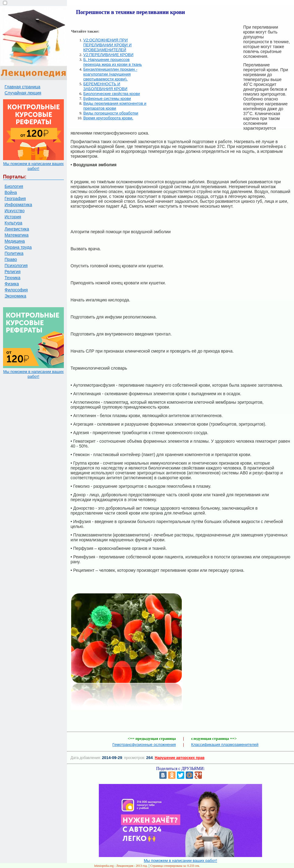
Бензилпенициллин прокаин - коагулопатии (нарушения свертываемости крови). (110, 74)
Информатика (18, 205)
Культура (13, 223)
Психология (16, 265)
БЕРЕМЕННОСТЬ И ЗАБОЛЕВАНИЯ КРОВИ (105, 86)
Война (11, 192)
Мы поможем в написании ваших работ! (33, 166)
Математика (17, 235)
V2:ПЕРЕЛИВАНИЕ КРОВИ (108, 55)
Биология (14, 186)
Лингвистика (17, 229)
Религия (13, 272)
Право (11, 259)
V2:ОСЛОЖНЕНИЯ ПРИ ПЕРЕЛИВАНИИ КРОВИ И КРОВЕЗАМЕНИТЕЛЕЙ (107, 45)
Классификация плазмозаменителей (225, 745)
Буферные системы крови (107, 98)
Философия (16, 290)
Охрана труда (18, 247)
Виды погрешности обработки (111, 113)
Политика (14, 253)
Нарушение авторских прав (180, 758)
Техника (12, 278)
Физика (12, 284)
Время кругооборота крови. (108, 118)
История (13, 217)
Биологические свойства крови (112, 94)
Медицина (15, 241)
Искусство (15, 211)
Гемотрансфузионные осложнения (144, 745)
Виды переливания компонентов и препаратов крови (115, 106)
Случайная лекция (23, 93)
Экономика (15, 296)
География (15, 199)
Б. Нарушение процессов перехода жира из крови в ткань (113, 62)
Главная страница (22, 87)
